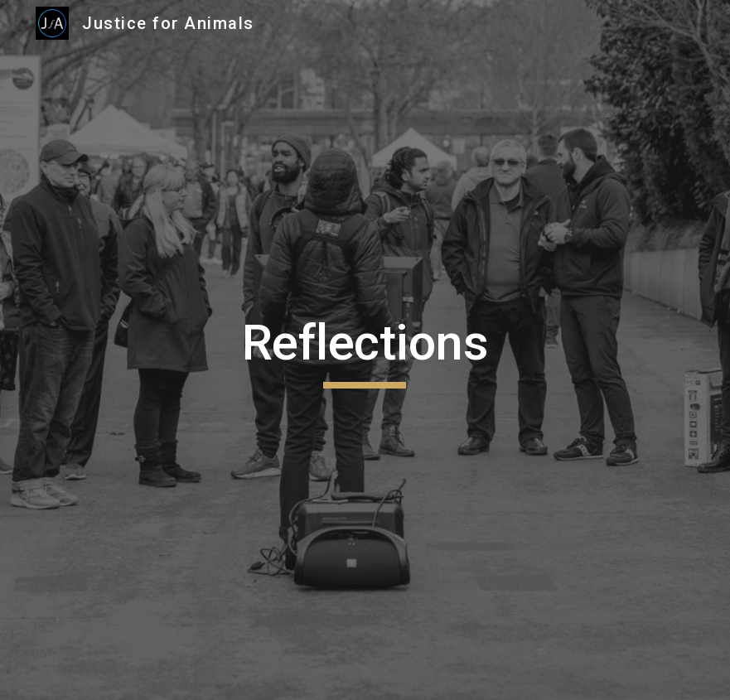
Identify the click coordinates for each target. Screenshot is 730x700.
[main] (365, 350)
